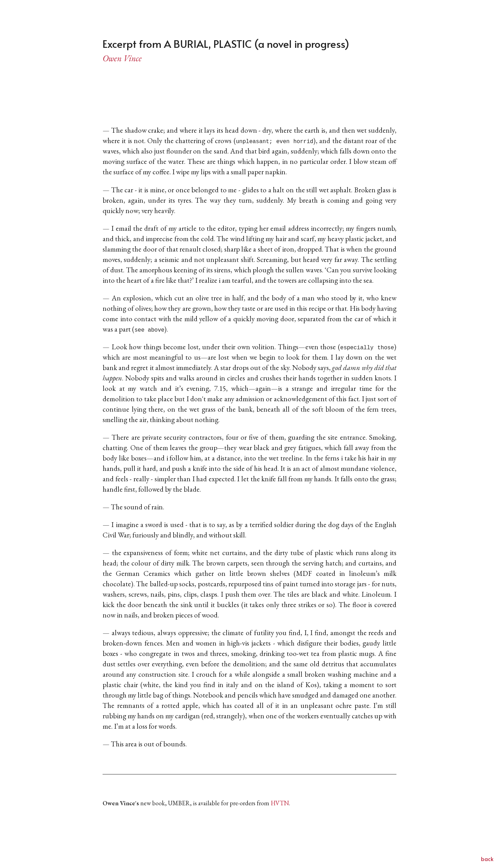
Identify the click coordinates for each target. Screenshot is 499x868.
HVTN (280, 803)
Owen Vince (122, 58)
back (487, 859)
